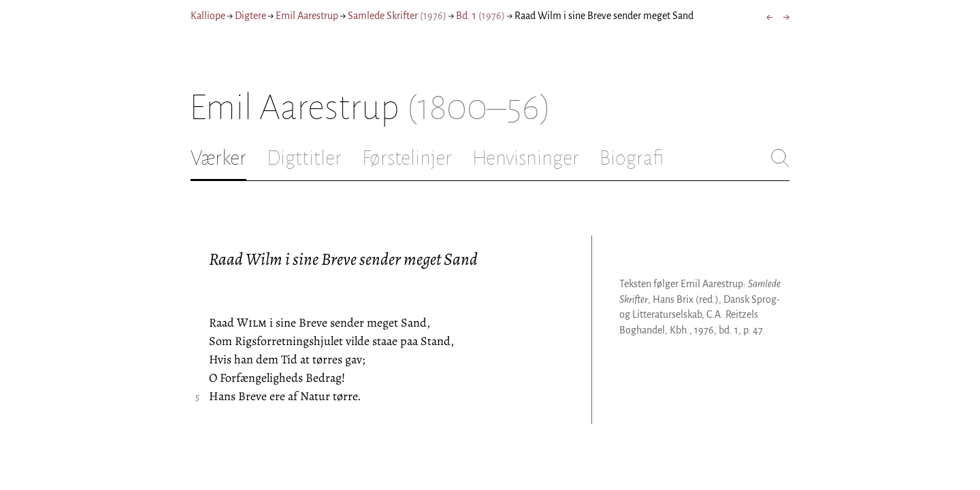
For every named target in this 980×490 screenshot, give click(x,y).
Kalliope (208, 16)
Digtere (250, 16)
